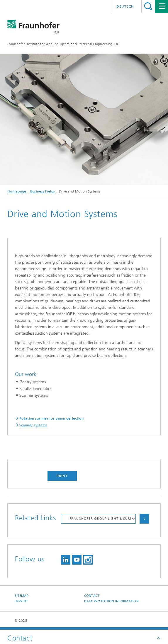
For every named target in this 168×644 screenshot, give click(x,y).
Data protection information (111, 601)
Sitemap (22, 596)
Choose (144, 519)
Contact (92, 596)
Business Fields (43, 191)
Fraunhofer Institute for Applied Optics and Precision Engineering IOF (63, 44)
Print (62, 476)
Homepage (17, 191)
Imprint (21, 601)
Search (148, 6)
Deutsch (125, 6)
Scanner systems (33, 425)
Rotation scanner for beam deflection (51, 418)
